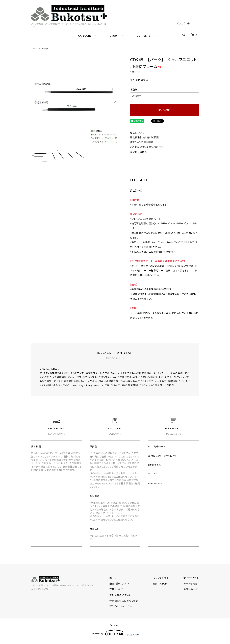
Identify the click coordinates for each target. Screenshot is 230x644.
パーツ (45, 49)
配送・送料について (120, 584)
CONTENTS (143, 36)
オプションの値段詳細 (142, 142)
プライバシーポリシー (121, 606)
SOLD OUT (164, 110)
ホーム (34, 49)
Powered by (115, 633)
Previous (36, 101)
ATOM (164, 584)
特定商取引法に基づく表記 (145, 137)
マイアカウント (182, 23)
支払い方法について (120, 595)
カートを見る (190, 584)
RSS (155, 584)
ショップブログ (161, 578)
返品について (137, 133)
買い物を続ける (138, 152)
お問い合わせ (191, 589)
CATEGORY (85, 36)
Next (115, 101)
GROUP (114, 36)
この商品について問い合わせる (147, 147)
